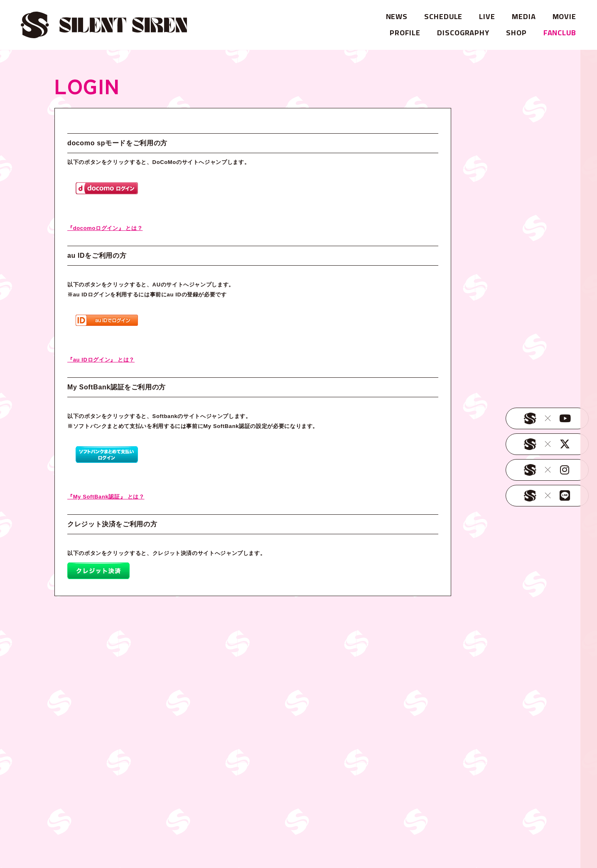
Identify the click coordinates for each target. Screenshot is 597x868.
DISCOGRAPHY (463, 33)
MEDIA (524, 16)
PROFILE (405, 33)
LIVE (487, 16)
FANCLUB (560, 33)
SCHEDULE (443, 16)
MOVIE (565, 16)
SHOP (516, 33)
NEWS (397, 16)
